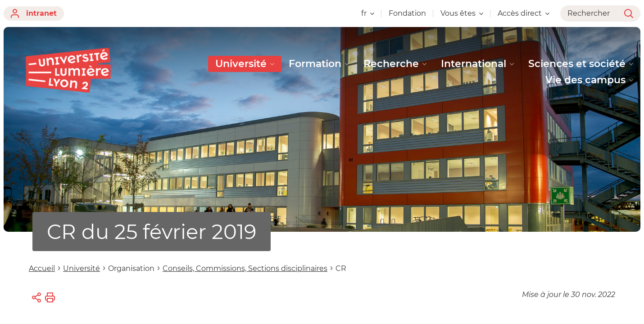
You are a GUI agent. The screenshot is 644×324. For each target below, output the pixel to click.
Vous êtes (462, 13)
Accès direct (524, 13)
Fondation (407, 13)
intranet (34, 13)
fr (368, 13)
